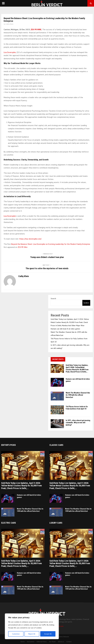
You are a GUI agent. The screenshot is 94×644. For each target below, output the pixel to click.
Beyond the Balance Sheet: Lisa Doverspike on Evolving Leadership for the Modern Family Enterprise (51, 244)
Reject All (32, 634)
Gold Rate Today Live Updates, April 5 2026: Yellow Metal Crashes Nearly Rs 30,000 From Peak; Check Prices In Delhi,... (21, 486)
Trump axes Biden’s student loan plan (47, 257)
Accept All (48, 634)
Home (23, 642)
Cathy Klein (10, 24)
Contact (69, 642)
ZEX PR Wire (23, 247)
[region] (32, 626)
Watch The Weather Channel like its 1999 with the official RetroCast (78, 395)
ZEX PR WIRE (36, 29)
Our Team (52, 642)
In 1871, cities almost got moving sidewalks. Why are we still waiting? (78, 423)
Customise (16, 634)
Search (53, 298)
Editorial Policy (42, 642)
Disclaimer (31, 642)
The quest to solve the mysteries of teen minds (47, 268)
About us (61, 642)
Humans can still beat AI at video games (65, 329)
